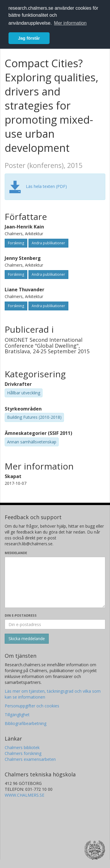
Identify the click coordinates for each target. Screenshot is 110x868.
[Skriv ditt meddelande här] (55, 582)
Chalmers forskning (23, 753)
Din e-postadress (21, 615)
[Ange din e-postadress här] (55, 624)
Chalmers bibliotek (22, 747)
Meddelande (16, 553)
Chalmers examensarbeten (30, 759)
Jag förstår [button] (29, 38)
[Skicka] (27, 639)
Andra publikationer (48, 243)
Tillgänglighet (17, 715)
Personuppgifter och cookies (32, 706)
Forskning (16, 243)
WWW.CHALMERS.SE (24, 795)
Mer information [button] (70, 23)
